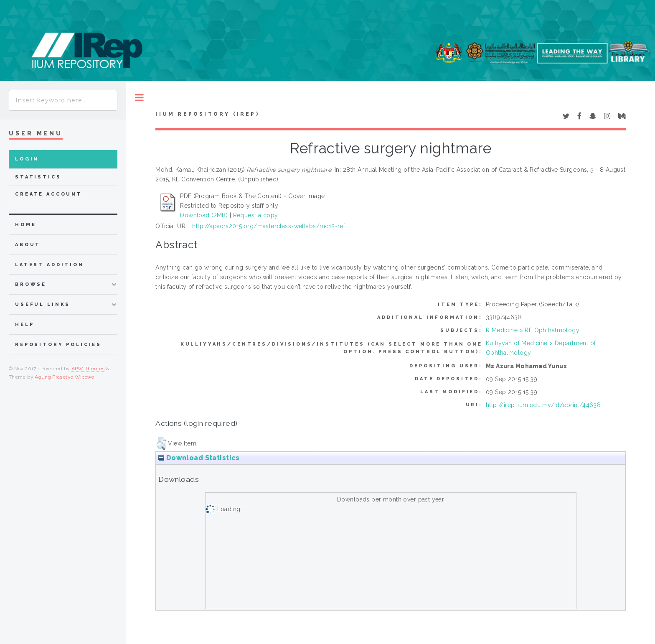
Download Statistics (199, 458)
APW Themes (88, 369)
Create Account (49, 194)
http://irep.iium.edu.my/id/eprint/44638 (543, 405)
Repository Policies (58, 345)
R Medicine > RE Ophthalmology (533, 330)
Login (27, 159)
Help (24, 325)
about (28, 245)
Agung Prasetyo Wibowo (65, 377)
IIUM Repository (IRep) (207, 114)
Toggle (139, 98)
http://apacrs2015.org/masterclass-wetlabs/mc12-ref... (271, 226)
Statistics (38, 177)
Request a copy (256, 215)
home (25, 225)
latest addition (50, 265)
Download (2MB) (204, 215)
